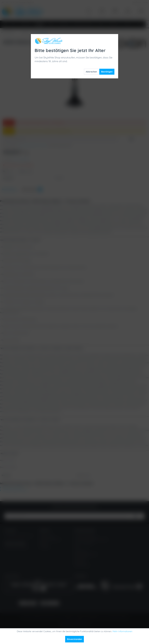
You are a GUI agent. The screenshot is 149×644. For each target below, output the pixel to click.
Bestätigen (107, 72)
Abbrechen (91, 72)
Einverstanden (74, 639)
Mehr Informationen (122, 631)
